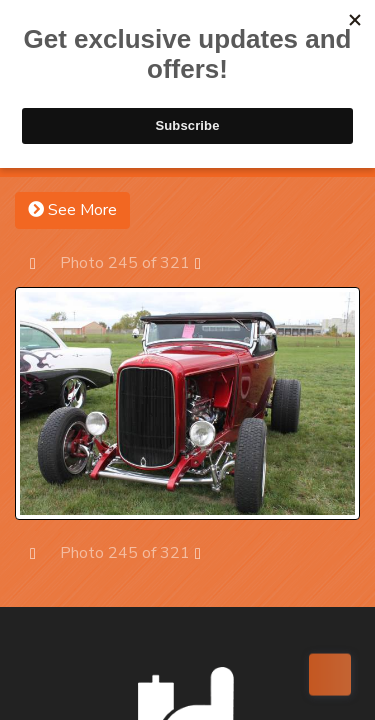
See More (72, 210)
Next (207, 262)
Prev (42, 262)
